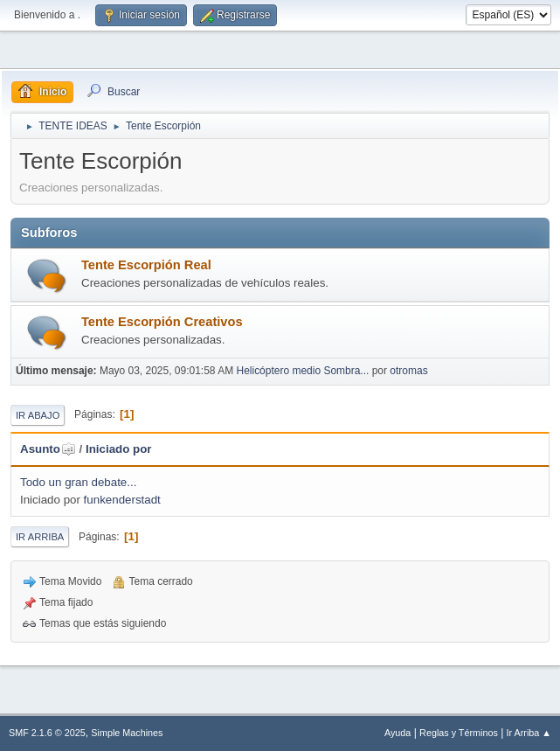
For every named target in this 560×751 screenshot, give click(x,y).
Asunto (48, 449)
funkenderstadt (122, 500)
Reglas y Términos (459, 733)
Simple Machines (127, 733)
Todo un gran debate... (78, 482)
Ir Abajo (38, 415)
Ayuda (398, 733)
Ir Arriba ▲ (529, 733)
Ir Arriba (40, 537)
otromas (408, 371)
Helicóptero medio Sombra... (302, 371)
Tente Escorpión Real (146, 265)
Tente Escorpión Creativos (162, 322)
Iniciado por (119, 449)
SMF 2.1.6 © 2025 (47, 733)
